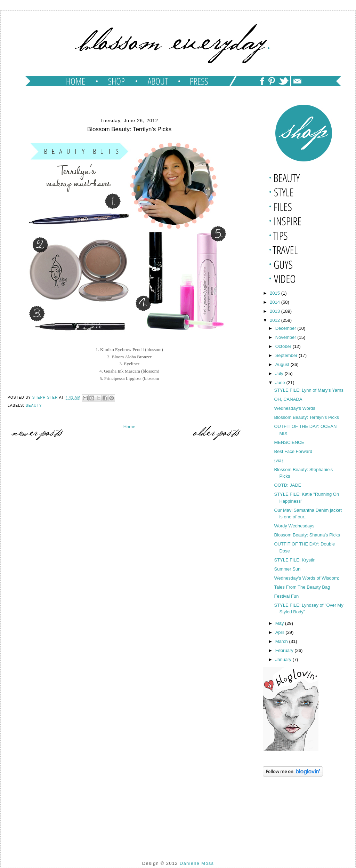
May (280, 623)
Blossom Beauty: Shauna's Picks (307, 535)
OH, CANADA (288, 399)
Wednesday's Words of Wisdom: (306, 578)
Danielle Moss (197, 863)
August (283, 364)
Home (130, 427)
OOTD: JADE (288, 485)
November (286, 337)
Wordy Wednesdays (294, 526)
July (280, 373)
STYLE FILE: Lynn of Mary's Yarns (309, 390)
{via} (279, 460)
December (286, 328)
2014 (276, 302)
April (281, 632)
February (285, 650)
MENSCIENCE (289, 442)
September (287, 355)
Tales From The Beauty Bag (302, 587)
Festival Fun (286, 596)
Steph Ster (46, 398)
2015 (276, 293)
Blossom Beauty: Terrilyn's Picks (306, 417)
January (284, 659)
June (281, 383)
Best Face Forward (293, 451)
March (282, 641)
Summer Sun (287, 569)
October (284, 346)
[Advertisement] (298, 813)
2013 (276, 311)
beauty (34, 405)
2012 (276, 320)
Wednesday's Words (294, 408)
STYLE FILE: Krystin (295, 560)
